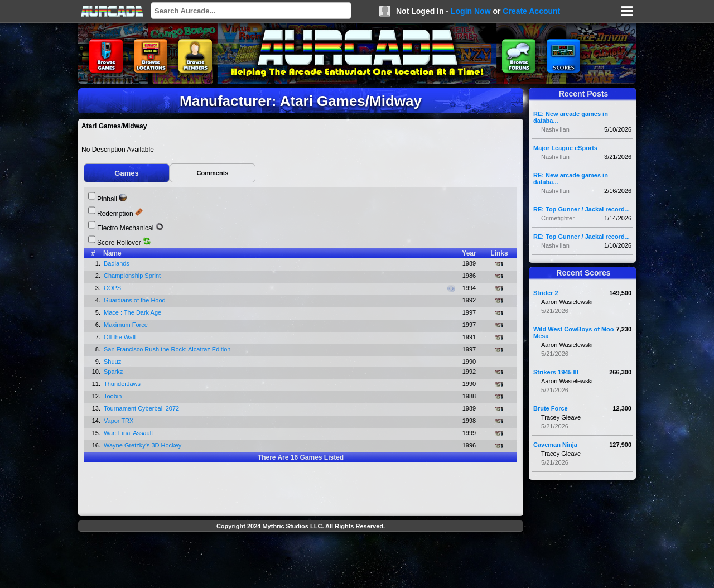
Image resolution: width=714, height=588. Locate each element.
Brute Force (551, 408)
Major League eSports (565, 148)
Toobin (114, 396)
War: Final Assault (129, 433)
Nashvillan (555, 129)
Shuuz (113, 362)
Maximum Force (127, 325)
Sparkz (114, 372)
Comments (213, 173)
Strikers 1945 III (556, 372)
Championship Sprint (133, 276)
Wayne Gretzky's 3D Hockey (143, 445)
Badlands (117, 263)
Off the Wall (120, 337)
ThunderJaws (123, 384)
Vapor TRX (119, 421)
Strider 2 (546, 293)
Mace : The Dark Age (133, 312)
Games (126, 173)
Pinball (107, 199)
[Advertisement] (301, 561)
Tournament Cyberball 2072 (142, 408)
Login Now (471, 11)
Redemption (115, 214)
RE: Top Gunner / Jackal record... (582, 209)
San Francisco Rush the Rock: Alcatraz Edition (168, 349)
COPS (113, 288)
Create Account (531, 11)
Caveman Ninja (555, 445)
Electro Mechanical (125, 228)
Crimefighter (558, 218)
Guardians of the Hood (136, 300)
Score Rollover (119, 243)
